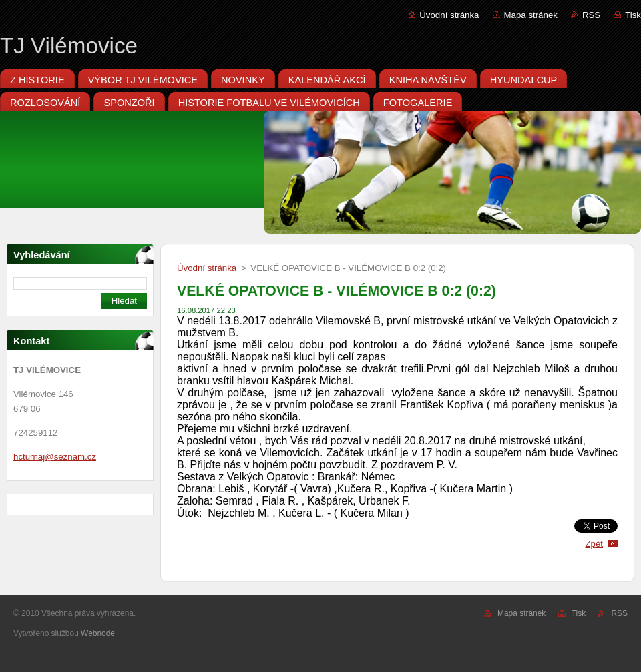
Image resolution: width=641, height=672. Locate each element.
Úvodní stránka (449, 15)
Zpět (594, 544)
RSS (591, 15)
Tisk (633, 15)
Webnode (98, 633)
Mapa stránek (531, 15)
